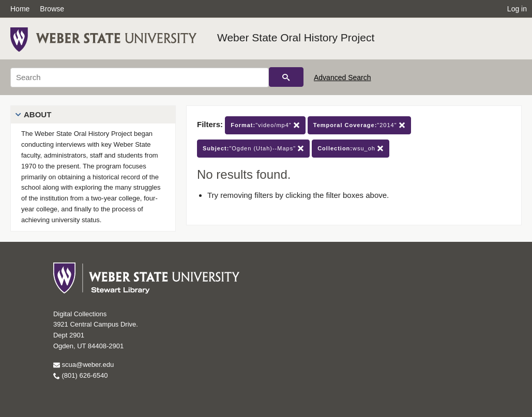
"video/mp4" (265, 125)
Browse (52, 9)
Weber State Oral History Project (296, 37)
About (37, 114)
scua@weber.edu (83, 365)
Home (20, 9)
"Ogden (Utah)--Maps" (253, 149)
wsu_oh (351, 149)
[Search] (140, 78)
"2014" (359, 125)
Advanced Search (343, 78)
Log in (517, 9)
